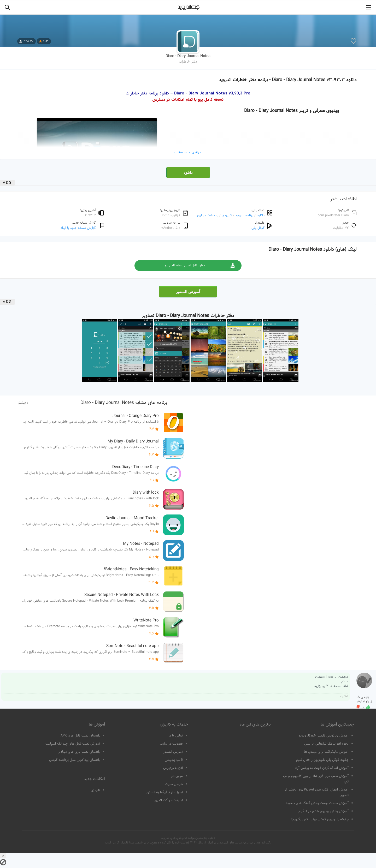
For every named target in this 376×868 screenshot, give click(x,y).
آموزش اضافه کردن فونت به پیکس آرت (322, 768)
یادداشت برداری (208, 215)
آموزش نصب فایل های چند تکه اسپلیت (73, 744)
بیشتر (22, 403)
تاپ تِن (95, 790)
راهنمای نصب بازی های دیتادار (79, 752)
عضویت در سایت (171, 744)
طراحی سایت (174, 784)
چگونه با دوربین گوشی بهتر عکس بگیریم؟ (320, 819)
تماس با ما (176, 736)
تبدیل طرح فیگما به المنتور (164, 792)
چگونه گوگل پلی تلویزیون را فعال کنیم (322, 760)
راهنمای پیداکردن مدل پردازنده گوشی (75, 760)
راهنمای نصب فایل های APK (80, 736)
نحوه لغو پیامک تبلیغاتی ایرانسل (326, 744)
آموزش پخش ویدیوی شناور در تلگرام (324, 811)
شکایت (344, 696)
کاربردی (227, 215)
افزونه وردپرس (173, 768)
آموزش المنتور (188, 292)
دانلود (188, 172)
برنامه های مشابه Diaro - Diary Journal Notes (124, 403)
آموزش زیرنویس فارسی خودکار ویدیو (324, 736)
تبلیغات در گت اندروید (168, 800)
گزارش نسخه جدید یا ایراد (78, 228)
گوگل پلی (258, 228)
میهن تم (177, 776)
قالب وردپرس (174, 760)
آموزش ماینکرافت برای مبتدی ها (326, 752)
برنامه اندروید (244, 215)
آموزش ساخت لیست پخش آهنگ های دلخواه (317, 803)
